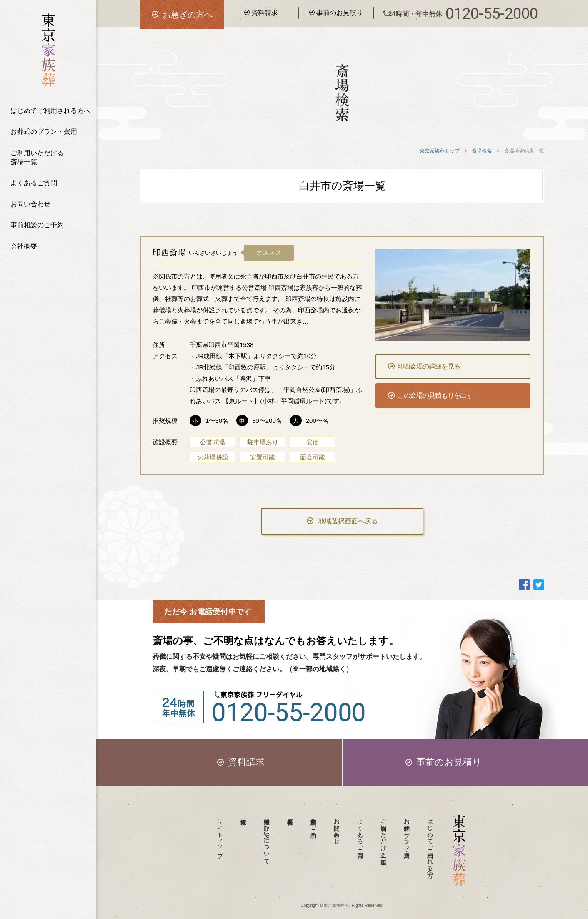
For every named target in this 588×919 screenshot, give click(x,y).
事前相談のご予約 (37, 225)
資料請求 (261, 13)
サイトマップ (220, 835)
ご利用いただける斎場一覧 (37, 157)
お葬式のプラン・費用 (44, 132)
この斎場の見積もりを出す (430, 395)
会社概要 (24, 246)
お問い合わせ (30, 204)
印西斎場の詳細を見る (424, 366)
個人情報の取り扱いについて (267, 838)
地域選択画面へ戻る (342, 521)
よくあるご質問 (34, 183)
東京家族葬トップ (440, 151)
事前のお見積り (336, 13)
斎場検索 (482, 151)
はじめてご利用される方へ (50, 111)
